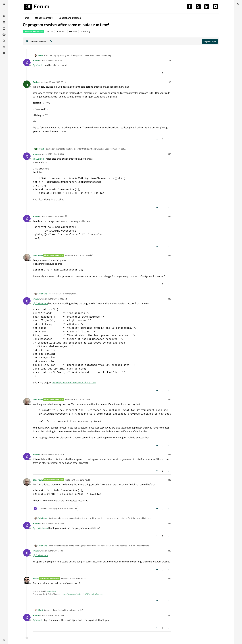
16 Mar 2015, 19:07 (56, 551)
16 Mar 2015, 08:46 (56, 154)
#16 (169, 480)
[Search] (4, 41)
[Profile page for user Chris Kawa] (27, 258)
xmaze (36, 60)
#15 (169, 454)
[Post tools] (168, 73)
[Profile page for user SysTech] (27, 84)
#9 (170, 82)
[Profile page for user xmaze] (27, 63)
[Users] (4, 28)
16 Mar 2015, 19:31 (77, 579)
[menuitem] (238, 4)
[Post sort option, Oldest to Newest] (36, 41)
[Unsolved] (4, 53)
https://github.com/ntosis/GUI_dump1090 (74, 382)
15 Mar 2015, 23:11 (56, 60)
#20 (169, 615)
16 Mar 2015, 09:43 (56, 216)
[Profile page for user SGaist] (27, 581)
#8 (170, 60)
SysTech (37, 82)
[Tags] (4, 16)
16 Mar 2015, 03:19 (57, 82)
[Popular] (4, 22)
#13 (169, 299)
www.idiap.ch (52, 591)
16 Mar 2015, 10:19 (56, 454)
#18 (169, 551)
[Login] (238, 4)
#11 (169, 216)
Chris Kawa (38, 255)
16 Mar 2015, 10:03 (81, 399)
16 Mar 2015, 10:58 (56, 523)
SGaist (40, 55)
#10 (169, 154)
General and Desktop (33, 31)
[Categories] (4, 4)
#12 (169, 255)
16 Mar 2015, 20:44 (56, 615)
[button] (4, 640)
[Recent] (4, 10)
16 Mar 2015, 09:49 (81, 255)
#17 (169, 523)
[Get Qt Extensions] (4, 47)
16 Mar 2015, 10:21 (81, 480)
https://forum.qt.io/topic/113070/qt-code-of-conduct (83, 594)
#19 (169, 579)
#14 (169, 399)
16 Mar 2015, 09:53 (56, 299)
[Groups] (4, 35)
